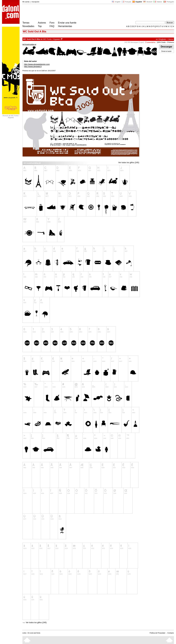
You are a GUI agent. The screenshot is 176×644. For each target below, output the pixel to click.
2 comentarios (150, 42)
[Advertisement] (76, 13)
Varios (171, 39)
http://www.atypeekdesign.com (37, 64)
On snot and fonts (34, 633)
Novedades (28, 26)
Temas (26, 23)
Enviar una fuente (67, 23)
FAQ (52, 26)
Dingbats (162, 39)
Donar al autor (167, 51)
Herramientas (65, 26)
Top (40, 26)
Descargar (166, 47)
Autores (42, 23)
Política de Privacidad (157, 633)
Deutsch (148, 2)
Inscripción (36, 2)
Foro (52, 23)
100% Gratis (161, 42)
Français (126, 2)
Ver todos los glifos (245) (129, 162)
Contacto (171, 633)
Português (168, 2)
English (116, 2)
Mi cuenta (26, 2)
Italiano (158, 2)
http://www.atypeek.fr (33, 66)
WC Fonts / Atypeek (52, 39)
